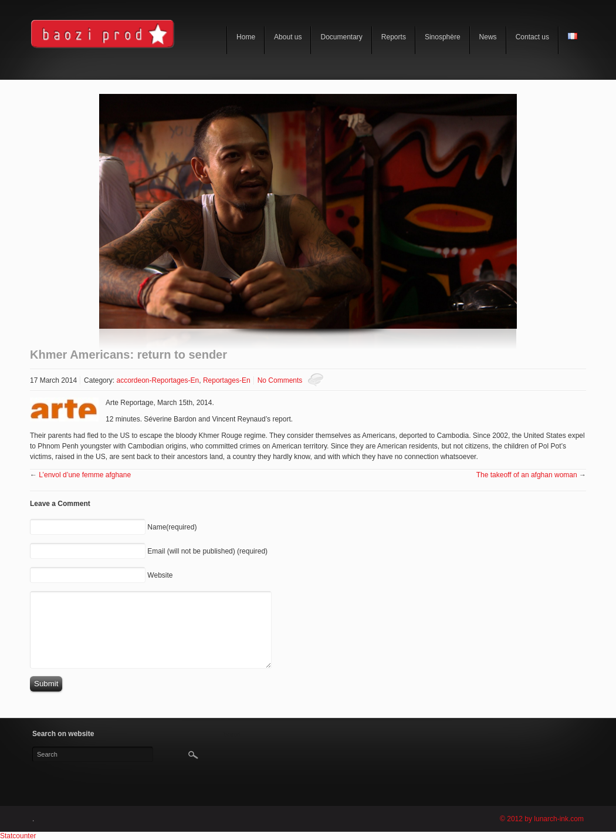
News (488, 37)
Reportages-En (227, 380)
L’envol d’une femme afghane (85, 475)
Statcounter (18, 836)
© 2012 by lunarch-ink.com (542, 819)
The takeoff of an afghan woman (527, 475)
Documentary (341, 37)
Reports (394, 37)
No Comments (280, 380)
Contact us (532, 37)
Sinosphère (443, 37)
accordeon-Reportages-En (158, 380)
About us (288, 37)
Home (246, 37)
